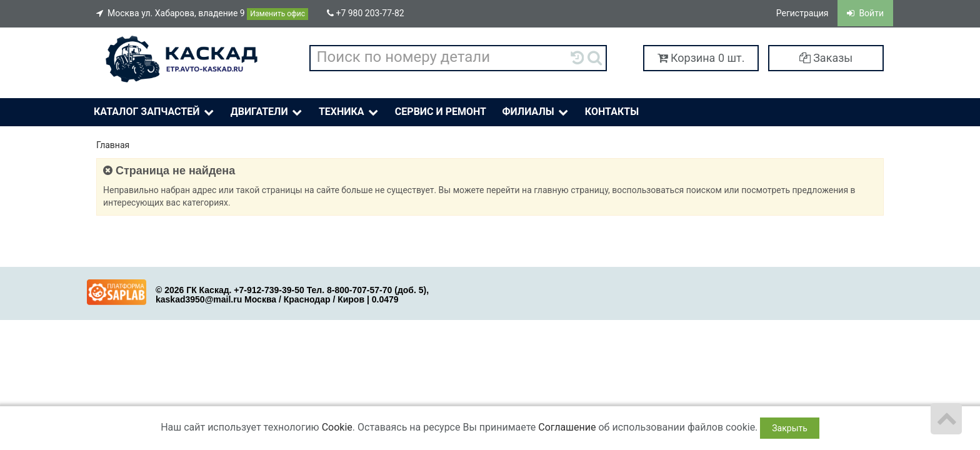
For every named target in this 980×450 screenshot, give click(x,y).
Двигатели (267, 112)
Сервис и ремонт (441, 112)
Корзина (701, 58)
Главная (113, 145)
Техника (350, 112)
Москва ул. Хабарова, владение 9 (202, 14)
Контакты (612, 112)
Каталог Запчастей (155, 112)
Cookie (337, 427)
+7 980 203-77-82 (366, 13)
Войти (865, 13)
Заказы (826, 58)
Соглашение (567, 427)
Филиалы (536, 112)
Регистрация (802, 13)
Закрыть (790, 428)
